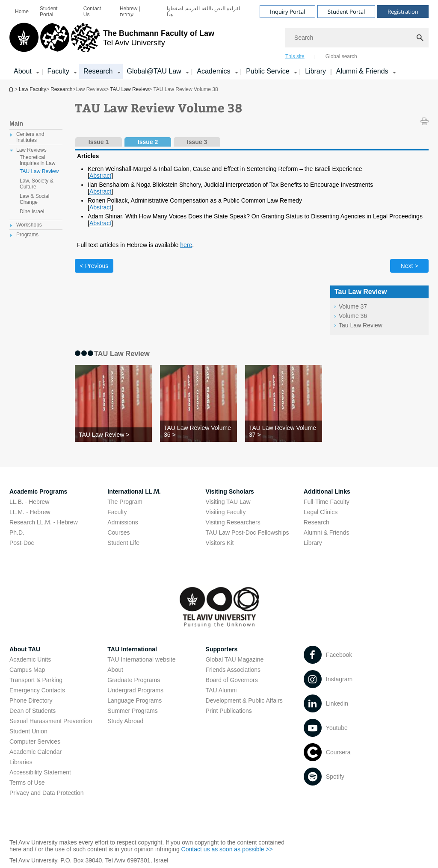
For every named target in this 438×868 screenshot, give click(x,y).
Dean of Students (33, 711)
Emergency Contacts (37, 690)
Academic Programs (38, 491)
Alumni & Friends (327, 533)
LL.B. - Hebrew (29, 502)
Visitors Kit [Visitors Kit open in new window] (220, 543)
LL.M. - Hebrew (30, 512)
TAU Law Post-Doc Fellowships (247, 533)
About (115, 670)
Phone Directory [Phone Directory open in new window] (31, 700)
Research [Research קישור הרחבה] (98, 71)
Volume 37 (353, 306)
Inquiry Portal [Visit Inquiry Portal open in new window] (287, 12)
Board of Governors (232, 680)
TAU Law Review (129, 89)
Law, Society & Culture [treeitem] (37, 184)
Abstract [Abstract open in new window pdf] (100, 176)
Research (61, 89)
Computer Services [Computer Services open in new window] (35, 741)
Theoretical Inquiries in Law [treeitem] (37, 160)
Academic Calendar (36, 752)
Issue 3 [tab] (197, 142)
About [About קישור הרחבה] (23, 71)
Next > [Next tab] (410, 266)
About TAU (25, 649)
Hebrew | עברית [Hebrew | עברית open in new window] (130, 12)
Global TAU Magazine (235, 659)
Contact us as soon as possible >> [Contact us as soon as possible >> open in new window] (227, 849)
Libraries (21, 762)
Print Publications (229, 711)
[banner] (219, 40)
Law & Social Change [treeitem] (34, 199)
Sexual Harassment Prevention (51, 721)
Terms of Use (27, 783)
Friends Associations (233, 670)
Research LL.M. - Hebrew (44, 522)
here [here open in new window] (186, 245)
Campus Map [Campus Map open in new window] (27, 670)
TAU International (132, 649)
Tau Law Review (361, 325)
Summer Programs (132, 711)
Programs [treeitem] (27, 235)
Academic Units (30, 659)
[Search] (357, 38)
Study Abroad (125, 721)
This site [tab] (295, 56)
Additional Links (327, 491)
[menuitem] (22, 12)
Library (315, 71)
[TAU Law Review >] (113, 435)
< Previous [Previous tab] (94, 266)
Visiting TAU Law (228, 502)
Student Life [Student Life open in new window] (123, 543)
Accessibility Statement (40, 772)
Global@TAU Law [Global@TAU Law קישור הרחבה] (154, 71)
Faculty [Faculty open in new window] (117, 512)
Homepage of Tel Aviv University (12, 89)
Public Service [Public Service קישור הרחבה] (268, 71)
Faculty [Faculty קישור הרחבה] (58, 71)
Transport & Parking (36, 680)
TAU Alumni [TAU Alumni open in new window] (221, 690)
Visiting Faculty (226, 512)
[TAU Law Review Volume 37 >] (284, 431)
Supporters (222, 649)
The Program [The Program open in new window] (125, 502)
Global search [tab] (341, 56)
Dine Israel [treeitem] (32, 212)
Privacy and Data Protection (47, 793)
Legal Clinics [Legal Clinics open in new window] (321, 512)
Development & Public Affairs (244, 700)
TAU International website (141, 659)
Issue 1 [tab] (99, 142)
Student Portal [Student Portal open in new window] (49, 12)
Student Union (28, 731)
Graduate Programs (134, 680)
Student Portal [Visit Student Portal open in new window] (346, 12)
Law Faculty (33, 89)
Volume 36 (353, 316)
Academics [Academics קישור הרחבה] (213, 71)
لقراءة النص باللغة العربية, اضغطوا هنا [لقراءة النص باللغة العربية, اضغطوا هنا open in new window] (204, 12)
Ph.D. (17, 533)
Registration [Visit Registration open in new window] (403, 12)
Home (22, 12)
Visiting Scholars (230, 491)
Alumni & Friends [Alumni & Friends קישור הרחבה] (362, 71)
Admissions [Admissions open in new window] (123, 522)
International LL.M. (134, 491)
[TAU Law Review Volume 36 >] (198, 431)
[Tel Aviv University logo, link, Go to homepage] (112, 41)
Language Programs (135, 700)
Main (16, 124)
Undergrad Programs (135, 690)
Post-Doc (22, 543)
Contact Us (92, 12)
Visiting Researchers (233, 522)
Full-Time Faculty (327, 502)
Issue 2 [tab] (148, 142)
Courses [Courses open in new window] (118, 533)
